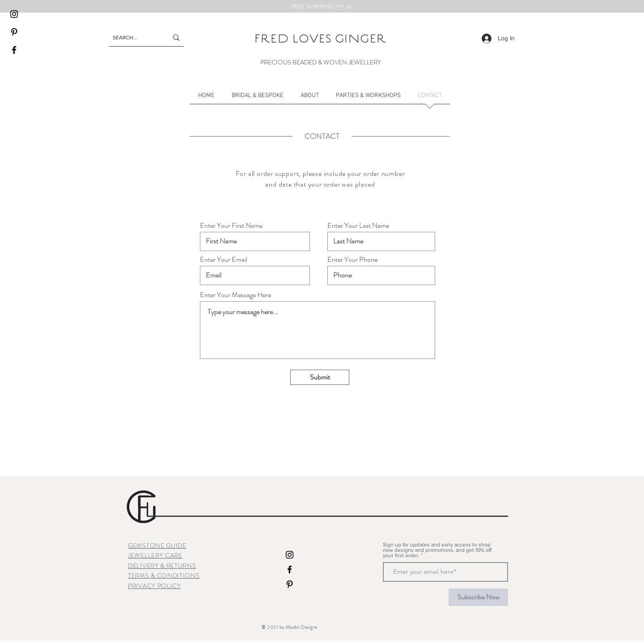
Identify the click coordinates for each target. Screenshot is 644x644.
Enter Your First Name (231, 226)
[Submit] (320, 377)
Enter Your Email (224, 260)
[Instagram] (14, 14)
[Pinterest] (14, 32)
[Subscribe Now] (478, 597)
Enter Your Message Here (235, 295)
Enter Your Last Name (358, 226)
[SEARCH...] (133, 38)
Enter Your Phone (352, 260)
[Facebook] (14, 50)
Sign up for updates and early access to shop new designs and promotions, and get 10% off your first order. (437, 550)
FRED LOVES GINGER (321, 38)
